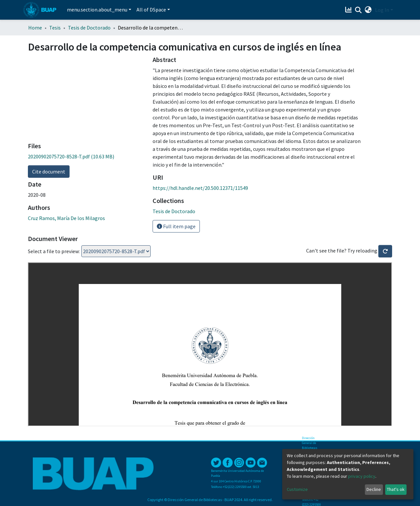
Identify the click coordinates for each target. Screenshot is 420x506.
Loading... (116, 251)
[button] (368, 10)
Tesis (55, 28)
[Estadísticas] (349, 10)
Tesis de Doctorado (89, 28)
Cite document (49, 172)
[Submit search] (358, 10)
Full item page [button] (176, 226)
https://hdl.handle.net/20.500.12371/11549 (200, 188)
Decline (374, 489)
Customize (297, 489)
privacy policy (362, 476)
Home (35, 28)
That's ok (396, 489)
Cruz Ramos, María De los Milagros (66, 218)
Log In (382, 10)
